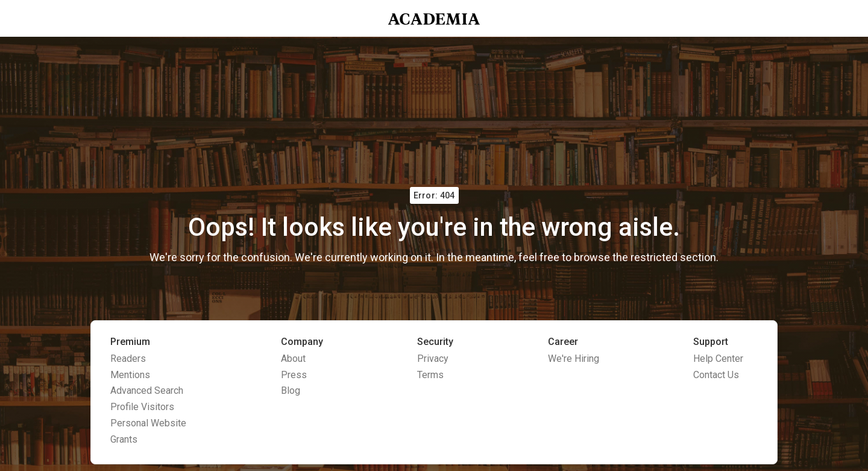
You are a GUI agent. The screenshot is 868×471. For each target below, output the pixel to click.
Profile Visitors (142, 407)
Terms (430, 375)
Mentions (130, 375)
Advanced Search (147, 390)
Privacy (433, 359)
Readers (128, 359)
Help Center (718, 359)
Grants (124, 439)
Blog (291, 390)
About (293, 359)
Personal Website (148, 423)
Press (294, 375)
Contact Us (716, 375)
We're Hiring (574, 359)
